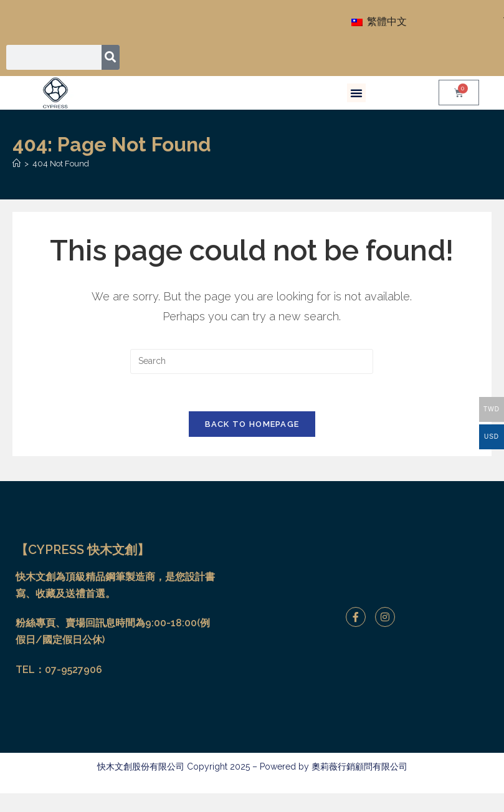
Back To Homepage (252, 425)
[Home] (17, 164)
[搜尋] (111, 57)
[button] (356, 93)
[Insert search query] (252, 361)
